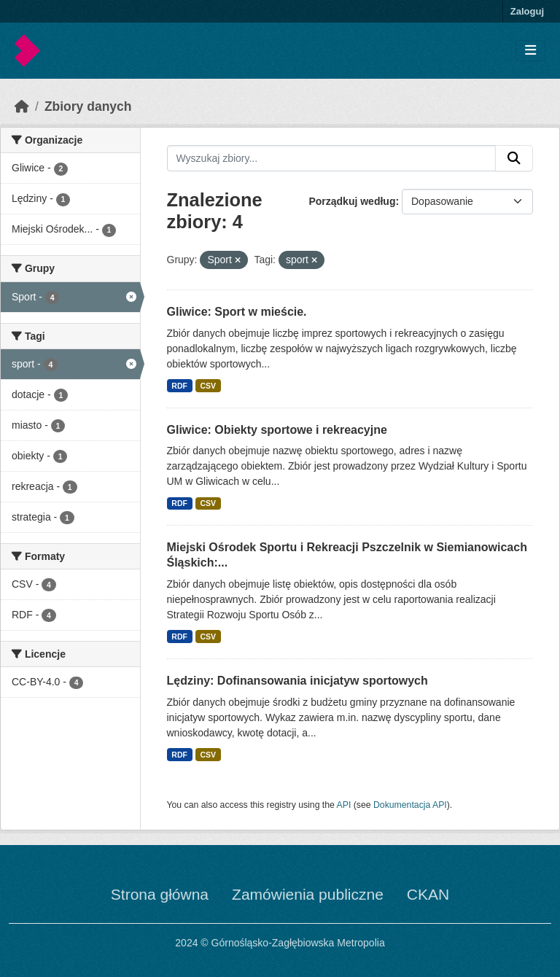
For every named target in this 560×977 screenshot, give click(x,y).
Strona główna (160, 894)
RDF (179, 386)
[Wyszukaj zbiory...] (332, 158)
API (344, 805)
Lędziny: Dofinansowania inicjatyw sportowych (297, 681)
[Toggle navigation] (530, 51)
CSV (208, 386)
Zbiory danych (88, 106)
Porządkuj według (352, 201)
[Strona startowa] (22, 106)
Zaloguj (527, 11)
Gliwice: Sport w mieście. (237, 312)
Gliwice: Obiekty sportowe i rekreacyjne (277, 430)
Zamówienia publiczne (308, 894)
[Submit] (514, 158)
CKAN (428, 894)
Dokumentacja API (410, 805)
